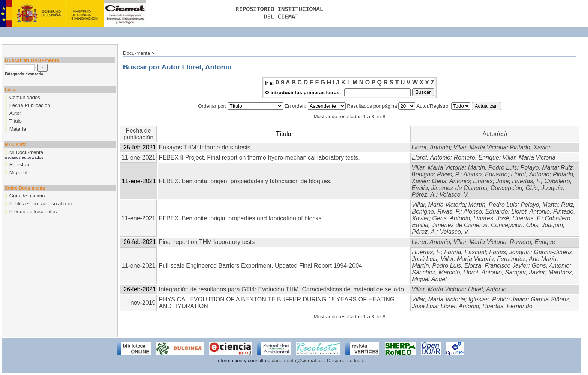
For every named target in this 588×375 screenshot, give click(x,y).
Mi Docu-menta (26, 152)
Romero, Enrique (476, 157)
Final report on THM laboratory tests (207, 242)
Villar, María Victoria (480, 147)
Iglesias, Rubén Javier (498, 299)
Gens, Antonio (451, 181)
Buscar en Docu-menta (32, 60)
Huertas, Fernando (507, 306)
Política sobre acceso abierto (41, 204)
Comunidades (25, 97)
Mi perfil (18, 172)
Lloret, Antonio (431, 147)
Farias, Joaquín (510, 252)
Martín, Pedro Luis (493, 168)
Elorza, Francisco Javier (496, 266)
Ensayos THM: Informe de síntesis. (205, 147)
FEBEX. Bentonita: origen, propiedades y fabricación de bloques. (245, 181)
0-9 (280, 82)
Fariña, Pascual (465, 252)
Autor (15, 113)
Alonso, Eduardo (485, 174)
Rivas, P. (448, 174)
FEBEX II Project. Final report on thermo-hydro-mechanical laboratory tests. (259, 157)
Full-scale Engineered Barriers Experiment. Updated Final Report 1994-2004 (260, 266)
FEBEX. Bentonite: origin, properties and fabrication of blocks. (241, 218)
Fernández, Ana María (527, 259)
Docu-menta (137, 53)
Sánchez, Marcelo (436, 272)
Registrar (19, 165)
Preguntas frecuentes (33, 212)
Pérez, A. (424, 195)
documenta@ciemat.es (298, 361)
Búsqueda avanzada (24, 74)
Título (16, 121)
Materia (18, 129)
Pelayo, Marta (539, 168)
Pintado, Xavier (530, 147)
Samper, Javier (525, 272)
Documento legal (346, 361)
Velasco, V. (454, 195)
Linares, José (491, 181)
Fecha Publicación (30, 105)
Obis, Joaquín (544, 188)
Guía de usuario (27, 196)
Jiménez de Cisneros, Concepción (477, 188)
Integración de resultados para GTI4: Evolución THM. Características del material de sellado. (282, 289)
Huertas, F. (526, 181)
